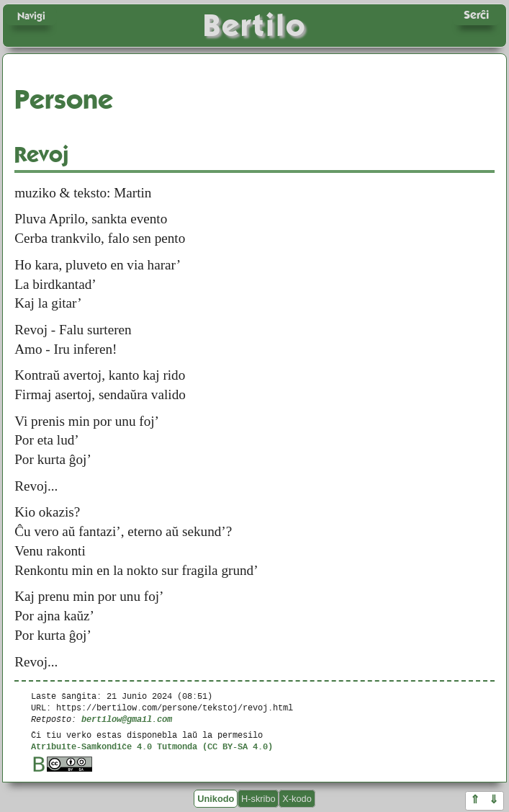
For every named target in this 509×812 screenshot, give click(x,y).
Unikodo (216, 799)
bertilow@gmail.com (127, 719)
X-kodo (297, 799)
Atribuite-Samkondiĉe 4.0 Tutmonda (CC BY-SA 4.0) (152, 746)
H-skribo (258, 799)
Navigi (31, 16)
